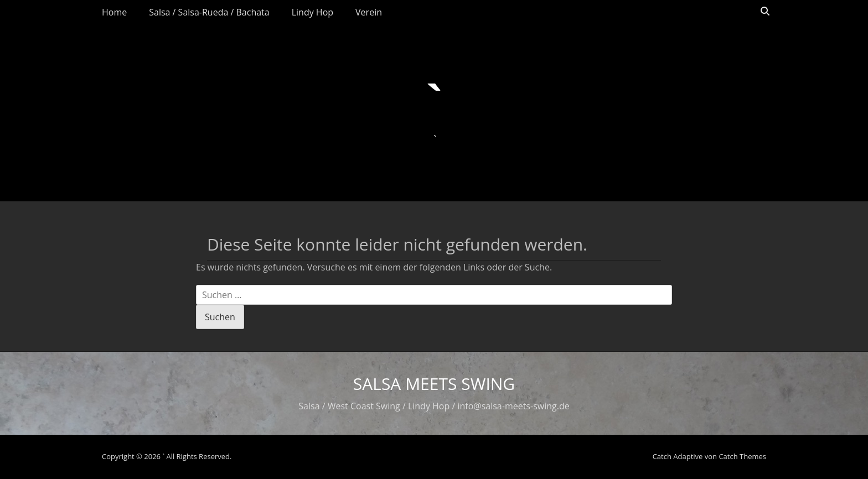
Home (114, 12)
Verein (369, 12)
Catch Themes (742, 456)
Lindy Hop (312, 12)
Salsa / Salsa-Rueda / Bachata (209, 12)
